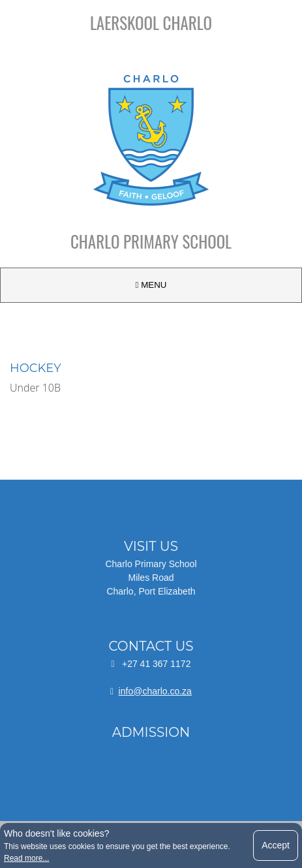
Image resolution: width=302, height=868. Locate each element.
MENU (151, 285)
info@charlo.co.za (155, 691)
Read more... (26, 858)
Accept (276, 845)
